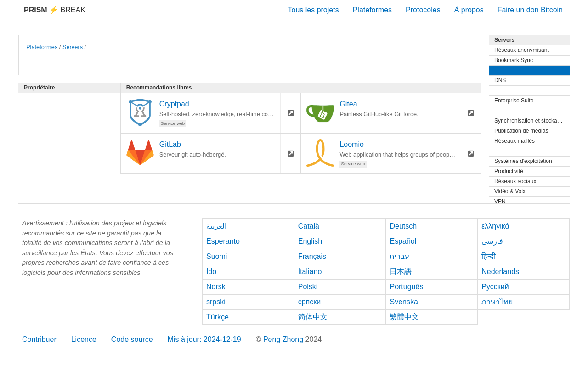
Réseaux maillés (514, 141)
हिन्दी (489, 256)
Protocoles (423, 10)
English (310, 241)
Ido (211, 271)
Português (406, 287)
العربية (216, 226)
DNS (500, 80)
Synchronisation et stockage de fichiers (532, 121)
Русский (495, 287)
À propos (469, 10)
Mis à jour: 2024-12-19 (204, 339)
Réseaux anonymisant (522, 50)
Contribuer (39, 339)
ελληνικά (495, 226)
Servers (73, 47)
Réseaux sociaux (515, 181)
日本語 (401, 271)
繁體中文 (404, 317)
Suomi (217, 256)
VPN (500, 201)
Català (309, 226)
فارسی (492, 241)
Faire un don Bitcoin (530, 10)
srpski (216, 302)
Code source (132, 339)
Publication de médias (521, 131)
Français (312, 256)
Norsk (216, 287)
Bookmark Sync (514, 60)
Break (55, 10)
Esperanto (223, 241)
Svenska (404, 302)
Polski (308, 287)
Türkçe (218, 317)
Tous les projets (314, 10)
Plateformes (372, 10)
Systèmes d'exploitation (523, 161)
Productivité (509, 171)
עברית (399, 256)
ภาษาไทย (497, 302)
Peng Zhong (284, 339)
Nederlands (500, 271)
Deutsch (403, 226)
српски (310, 302)
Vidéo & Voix (510, 191)
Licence (84, 339)
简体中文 (313, 317)
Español (403, 241)
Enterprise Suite (514, 101)
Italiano (310, 271)
